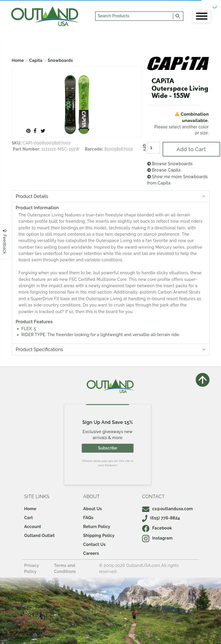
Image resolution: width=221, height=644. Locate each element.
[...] (135, 16)
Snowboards (60, 60)
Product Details (32, 196)
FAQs (88, 518)
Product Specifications (40, 349)
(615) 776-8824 (161, 518)
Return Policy (97, 527)
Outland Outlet (39, 536)
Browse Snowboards (170, 164)
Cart (28, 518)
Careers (91, 553)
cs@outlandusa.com (168, 509)
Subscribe (108, 448)
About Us (93, 509)
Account (33, 527)
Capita (36, 60)
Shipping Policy (99, 536)
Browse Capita (164, 170)
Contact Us (94, 544)
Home (18, 60)
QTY (144, 148)
